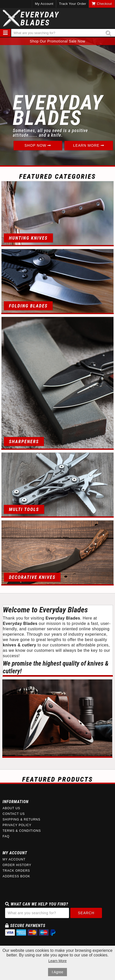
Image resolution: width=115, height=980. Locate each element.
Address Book (16, 876)
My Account (44, 4)
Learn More (88, 145)
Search (86, 913)
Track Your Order (73, 4)
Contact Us (14, 814)
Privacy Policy (17, 825)
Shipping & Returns (21, 819)
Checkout (102, 4)
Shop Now (38, 145)
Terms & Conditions (22, 831)
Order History (17, 865)
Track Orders (16, 871)
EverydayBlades (40, 19)
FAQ (6, 836)
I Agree (57, 972)
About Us (11, 808)
